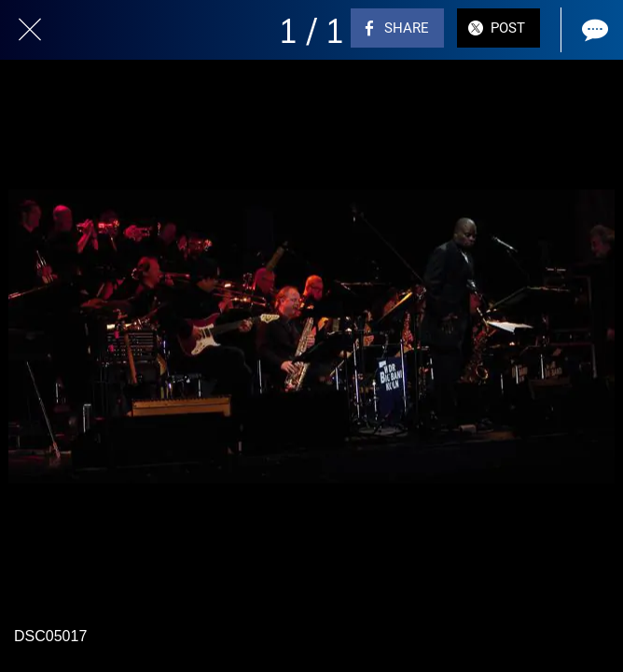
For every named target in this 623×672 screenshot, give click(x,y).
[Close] (30, 30)
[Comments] (593, 30)
